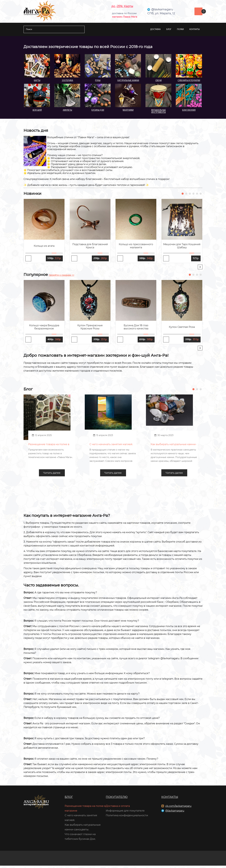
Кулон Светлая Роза (182, 327)
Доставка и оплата (118, 808)
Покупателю (117, 799)
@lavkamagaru (175, 813)
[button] (183, 194)
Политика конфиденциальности (127, 818)
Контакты (195, 29)
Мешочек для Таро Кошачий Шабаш (182, 246)
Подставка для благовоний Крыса (90, 246)
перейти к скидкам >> (62, 275)
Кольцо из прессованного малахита (136, 246)
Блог (169, 29)
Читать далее (52, 475)
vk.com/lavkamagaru (178, 808)
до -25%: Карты (122, 6)
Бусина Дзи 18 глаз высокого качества (136, 327)
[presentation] (200, 267)
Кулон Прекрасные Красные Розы (90, 327)
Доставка (155, 29)
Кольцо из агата (44, 246)
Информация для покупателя (125, 813)
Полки (180, 29)
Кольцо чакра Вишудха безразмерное (44, 327)
